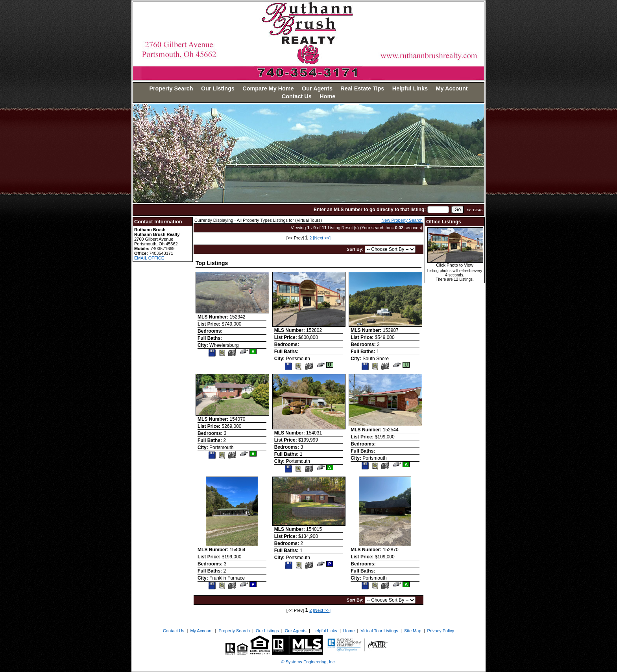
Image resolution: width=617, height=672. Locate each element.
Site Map (413, 631)
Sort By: (356, 249)
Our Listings (218, 88)
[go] (458, 210)
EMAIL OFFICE (149, 258)
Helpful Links (410, 88)
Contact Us (297, 96)
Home (327, 96)
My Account (452, 88)
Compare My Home (268, 88)
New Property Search (402, 220)
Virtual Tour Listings (379, 631)
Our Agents (317, 88)
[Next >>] (322, 238)
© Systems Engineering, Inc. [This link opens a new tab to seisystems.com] (309, 662)
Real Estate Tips (362, 88)
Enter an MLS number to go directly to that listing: (370, 210)
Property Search (171, 88)
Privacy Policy (441, 631)
